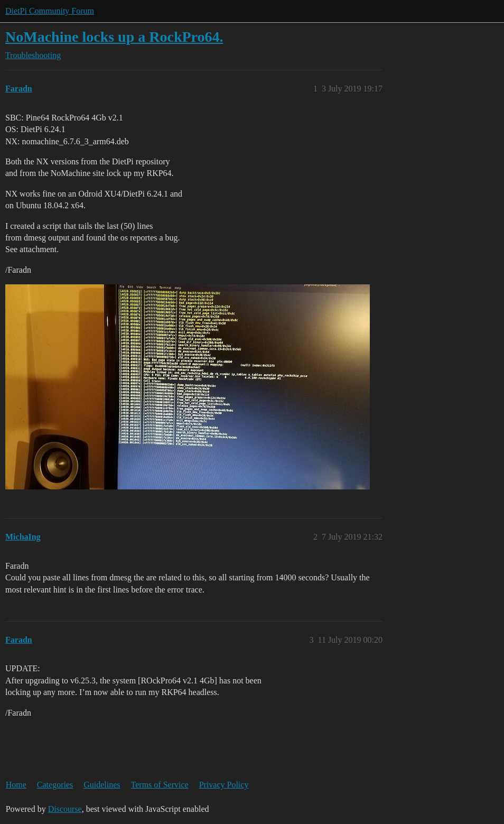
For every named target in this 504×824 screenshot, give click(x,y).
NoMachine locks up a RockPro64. (114, 37)
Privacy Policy (224, 785)
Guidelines (102, 785)
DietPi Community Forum (50, 11)
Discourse (65, 809)
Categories (55, 785)
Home (16, 785)
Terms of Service (160, 785)
